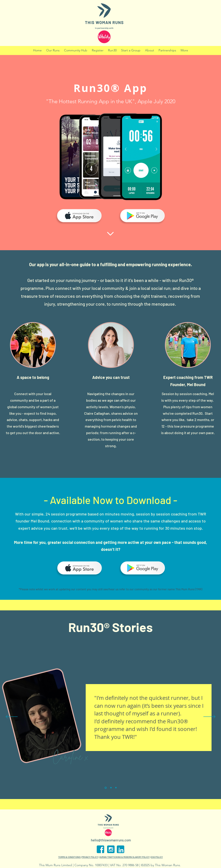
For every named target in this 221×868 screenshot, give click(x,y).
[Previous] (12, 717)
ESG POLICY (157, 857)
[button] (112, 50)
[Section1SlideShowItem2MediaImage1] (111, 788)
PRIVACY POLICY (90, 857)
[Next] (209, 717)
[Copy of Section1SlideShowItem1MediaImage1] (116, 788)
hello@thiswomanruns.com (111, 840)
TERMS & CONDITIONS (69, 857)
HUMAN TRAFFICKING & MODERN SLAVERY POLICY (124, 857)
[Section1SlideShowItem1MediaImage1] (106, 788)
